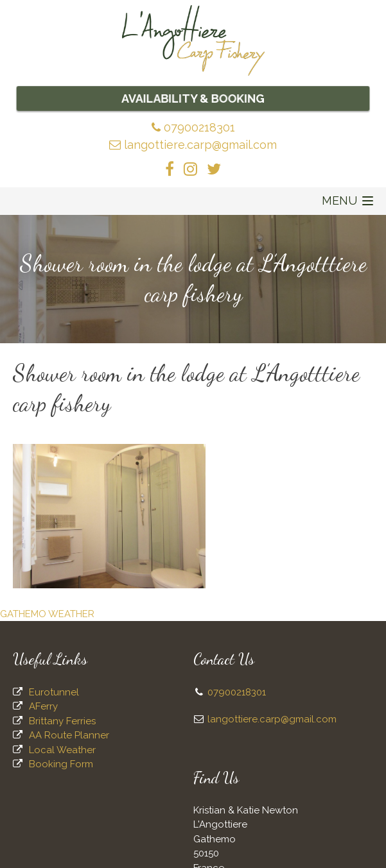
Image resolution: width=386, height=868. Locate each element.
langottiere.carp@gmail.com (193, 145)
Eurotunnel (54, 692)
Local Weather (62, 750)
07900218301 (193, 127)
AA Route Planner (69, 735)
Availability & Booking (193, 98)
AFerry (43, 706)
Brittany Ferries (62, 721)
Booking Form (61, 764)
